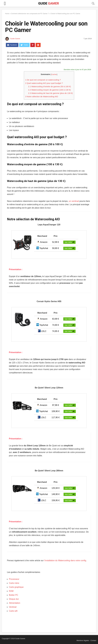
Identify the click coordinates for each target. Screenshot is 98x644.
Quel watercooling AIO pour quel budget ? (44, 83)
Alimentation (15, 603)
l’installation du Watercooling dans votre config (65, 560)
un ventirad (74, 201)
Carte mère (14, 583)
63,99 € (56, 319)
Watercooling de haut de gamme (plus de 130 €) (50, 93)
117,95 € (56, 417)
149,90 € (56, 494)
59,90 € (56, 248)
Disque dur (14, 599)
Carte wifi (13, 611)
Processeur (14, 579)
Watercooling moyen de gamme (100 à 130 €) (49, 90)
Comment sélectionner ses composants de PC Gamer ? (30, 14)
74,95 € (56, 331)
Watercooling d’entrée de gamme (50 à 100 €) (49, 86)
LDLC (42, 331)
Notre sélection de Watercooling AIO (42, 96)
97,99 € (56, 405)
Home (7, 14)
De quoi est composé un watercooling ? (43, 80)
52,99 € (56, 242)
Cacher (54, 74)
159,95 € (56, 500)
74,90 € (56, 325)
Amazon (42, 242)
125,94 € (56, 488)
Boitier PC (14, 595)
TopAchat (42, 248)
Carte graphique (16, 587)
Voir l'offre (69, 242)
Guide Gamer (15, 39)
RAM (11, 591)
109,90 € (56, 411)
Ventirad (13, 607)
